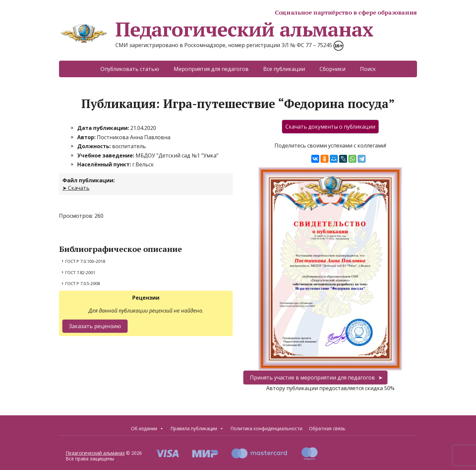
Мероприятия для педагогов (211, 69)
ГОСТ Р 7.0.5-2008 (83, 283)
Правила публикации (197, 429)
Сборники (332, 69)
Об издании (147, 429)
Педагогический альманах (216, 29)
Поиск (368, 69)
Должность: (95, 146)
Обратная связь (327, 428)
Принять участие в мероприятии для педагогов (312, 378)
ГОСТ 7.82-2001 (80, 272)
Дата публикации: (104, 128)
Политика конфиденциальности (266, 428)
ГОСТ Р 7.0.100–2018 (85, 261)
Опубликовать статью (130, 69)
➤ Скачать (76, 188)
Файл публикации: (89, 180)
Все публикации (284, 69)
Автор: (87, 137)
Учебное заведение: (106, 155)
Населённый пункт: (105, 164)
